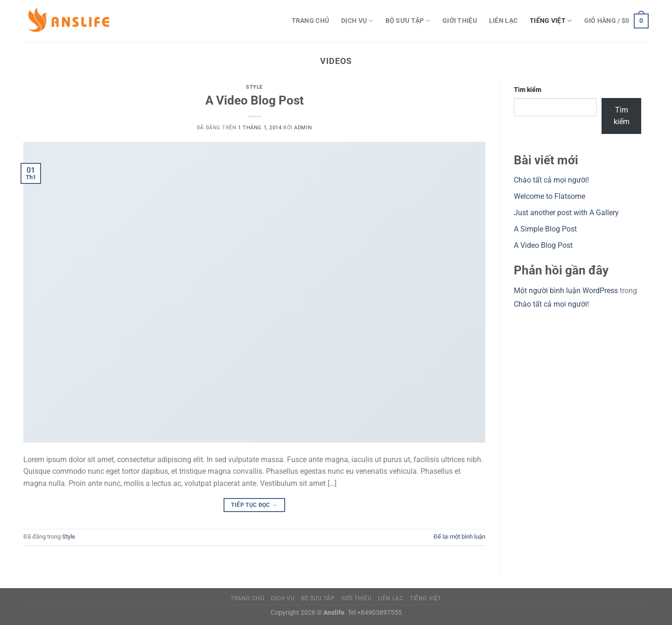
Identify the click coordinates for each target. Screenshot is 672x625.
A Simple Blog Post (545, 229)
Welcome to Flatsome (549, 196)
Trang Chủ (311, 21)
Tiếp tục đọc (254, 505)
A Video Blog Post (255, 100)
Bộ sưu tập (408, 21)
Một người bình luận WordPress (566, 291)
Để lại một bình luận (459, 537)
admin (303, 128)
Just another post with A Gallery (566, 213)
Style (254, 87)
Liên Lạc (503, 21)
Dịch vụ (357, 21)
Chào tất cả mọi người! (551, 180)
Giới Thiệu (460, 21)
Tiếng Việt (551, 21)
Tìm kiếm (528, 90)
